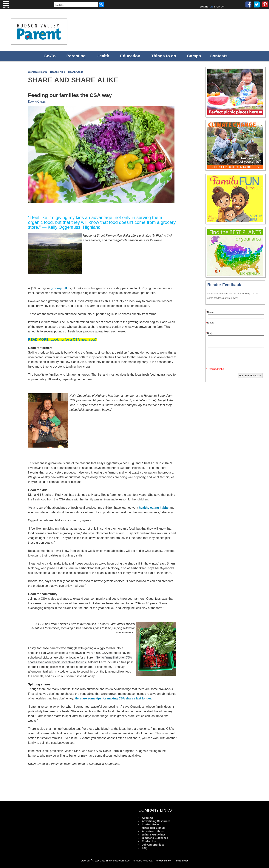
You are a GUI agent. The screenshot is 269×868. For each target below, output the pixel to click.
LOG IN (204, 7)
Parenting (76, 56)
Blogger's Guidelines (155, 838)
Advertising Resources (156, 821)
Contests (219, 56)
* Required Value (215, 369)
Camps (194, 56)
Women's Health (37, 72)
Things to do (164, 56)
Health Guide (76, 72)
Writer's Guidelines (154, 835)
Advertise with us (153, 831)
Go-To (50, 56)
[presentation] (236, 358)
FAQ (145, 848)
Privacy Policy (163, 861)
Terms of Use (181, 861)
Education (130, 56)
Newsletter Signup (153, 828)
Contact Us (149, 841)
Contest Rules (151, 824)
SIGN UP (219, 7)
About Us (148, 818)
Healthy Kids (57, 72)
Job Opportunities (153, 845)
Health (103, 56)
